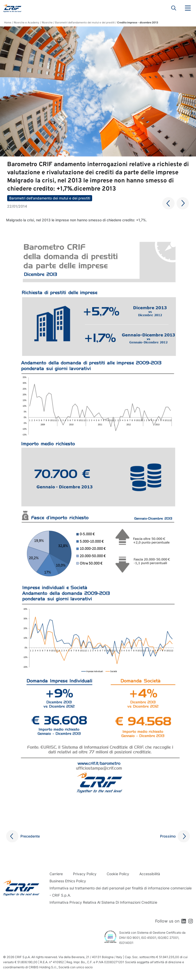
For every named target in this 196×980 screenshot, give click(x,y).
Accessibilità (150, 874)
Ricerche (47, 22)
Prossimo (168, 836)
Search (174, 8)
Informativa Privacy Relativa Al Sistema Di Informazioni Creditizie (103, 902)
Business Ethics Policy (68, 881)
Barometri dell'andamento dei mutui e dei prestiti (85, 22)
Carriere (56, 874)
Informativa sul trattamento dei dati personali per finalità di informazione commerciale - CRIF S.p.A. (121, 892)
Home (8, 22)
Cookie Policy (118, 874)
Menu (188, 8)
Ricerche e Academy (27, 22)
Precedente (30, 836)
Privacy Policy (85, 874)
